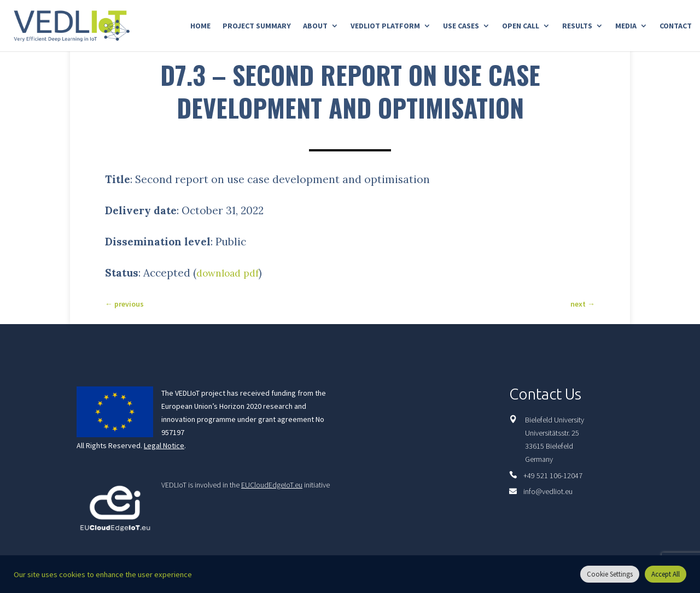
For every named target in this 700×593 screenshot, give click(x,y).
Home (200, 26)
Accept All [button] (666, 574)
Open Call (521, 26)
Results (577, 26)
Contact (676, 26)
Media (626, 26)
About (315, 26)
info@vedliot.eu (548, 491)
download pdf (231, 273)
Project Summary (257, 26)
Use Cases (461, 26)
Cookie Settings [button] (610, 574)
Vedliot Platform (385, 26)
